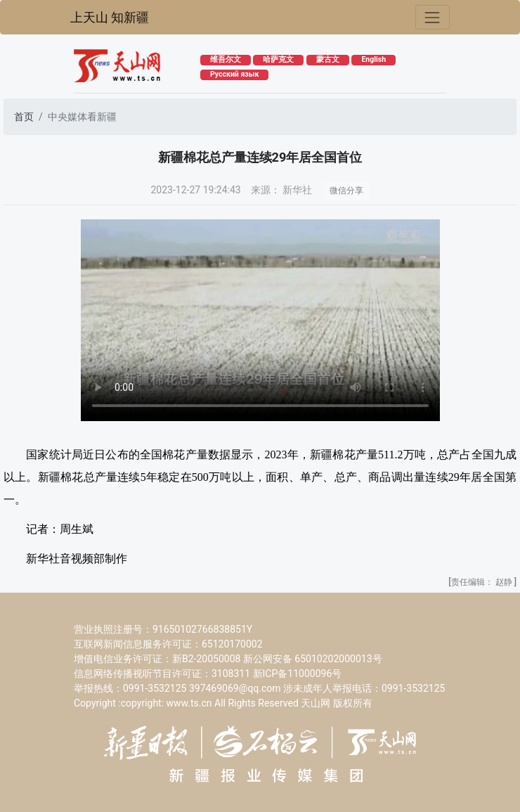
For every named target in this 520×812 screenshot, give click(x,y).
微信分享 (346, 191)
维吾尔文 (226, 59)
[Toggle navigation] (433, 17)
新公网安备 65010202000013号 (313, 659)
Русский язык (234, 74)
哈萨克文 (278, 59)
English (373, 59)
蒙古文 (328, 59)
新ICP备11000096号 (298, 674)
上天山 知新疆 (110, 18)
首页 (24, 117)
